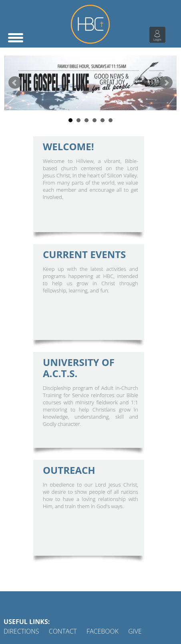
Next (166, 83)
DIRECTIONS (21, 631)
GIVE (135, 631)
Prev (15, 83)
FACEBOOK (103, 631)
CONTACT (63, 631)
